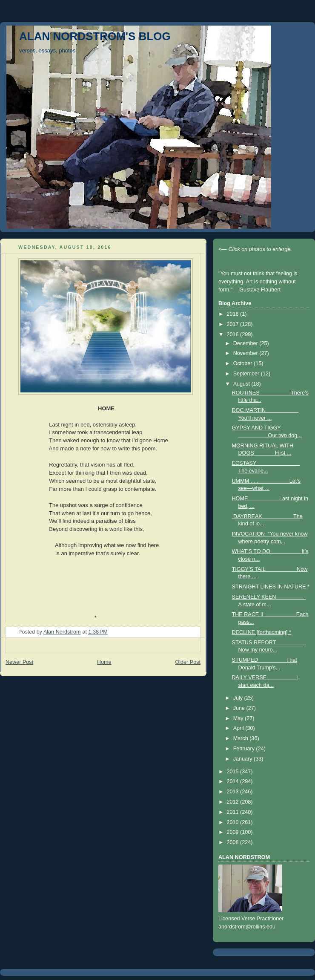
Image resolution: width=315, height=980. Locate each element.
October (243, 363)
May (239, 718)
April (239, 728)
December (246, 343)
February (245, 749)
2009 (234, 832)
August (242, 384)
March (242, 738)
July (239, 698)
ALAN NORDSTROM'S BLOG (95, 36)
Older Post (188, 662)
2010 (234, 822)
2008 (234, 842)
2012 (234, 802)
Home (104, 662)
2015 (234, 772)
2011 (234, 812)
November (246, 353)
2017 (234, 324)
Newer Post (19, 662)
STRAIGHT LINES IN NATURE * (271, 587)
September (247, 374)
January (243, 759)
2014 (234, 781)
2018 (234, 314)
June (240, 708)
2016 (234, 334)
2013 (234, 792)
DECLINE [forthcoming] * (262, 632)
